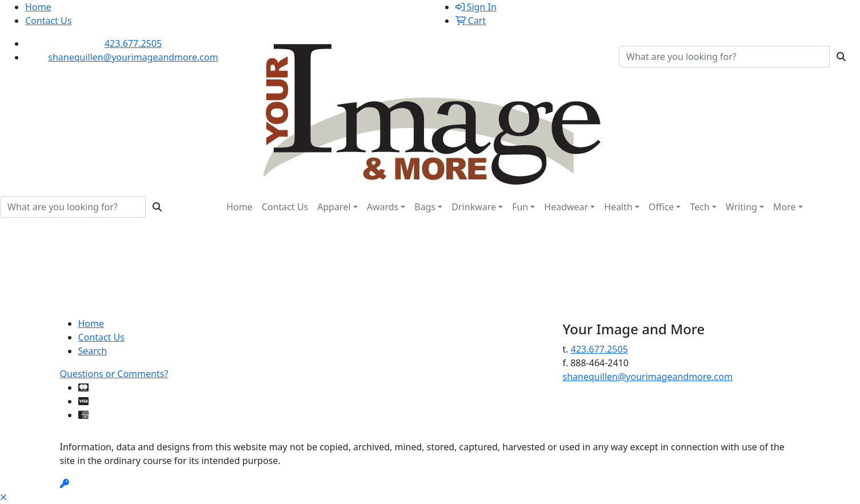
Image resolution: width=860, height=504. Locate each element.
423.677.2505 (133, 43)
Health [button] (618, 207)
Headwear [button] (566, 207)
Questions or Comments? (114, 374)
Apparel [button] (334, 207)
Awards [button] (383, 207)
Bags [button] (425, 207)
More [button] (785, 207)
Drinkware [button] (474, 207)
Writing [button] (741, 207)
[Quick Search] (724, 57)
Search (93, 351)
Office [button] (661, 207)
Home (38, 7)
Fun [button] (520, 207)
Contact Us (48, 21)
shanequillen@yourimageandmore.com (133, 57)
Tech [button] (699, 207)
